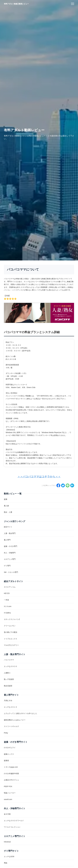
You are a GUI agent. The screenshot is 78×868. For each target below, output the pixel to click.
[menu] (73, 4)
